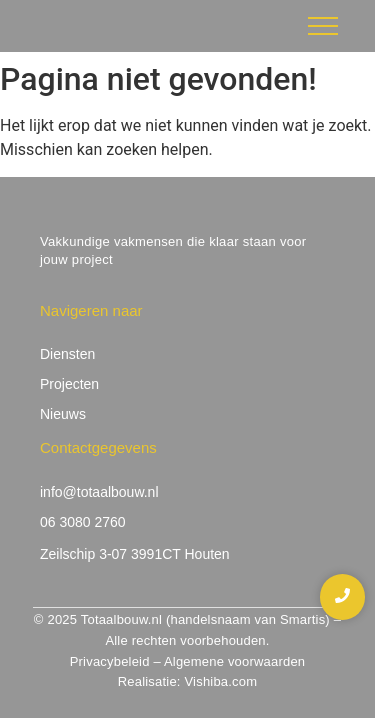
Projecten (69, 384)
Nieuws (63, 414)
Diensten (67, 354)
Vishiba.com (220, 681)
